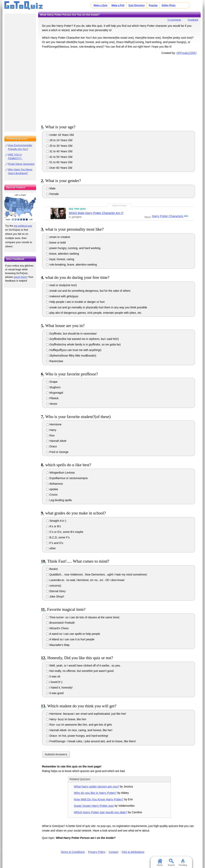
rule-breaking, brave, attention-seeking (72, 265)
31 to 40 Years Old (59, 151)
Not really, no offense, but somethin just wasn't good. (80, 671)
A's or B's (54, 526)
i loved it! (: (55, 682)
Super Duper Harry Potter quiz (94, 806)
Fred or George (57, 452)
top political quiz (23, 226)
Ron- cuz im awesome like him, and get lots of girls (79, 725)
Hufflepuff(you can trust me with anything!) (74, 350)
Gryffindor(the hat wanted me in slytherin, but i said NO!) (82, 339)
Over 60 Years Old (59, 168)
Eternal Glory (56, 591)
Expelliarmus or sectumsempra (67, 478)
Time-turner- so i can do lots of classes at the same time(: (83, 617)
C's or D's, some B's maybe (65, 532)
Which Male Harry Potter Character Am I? (96, 213)
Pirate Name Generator (21, 164)
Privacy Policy (97, 852)
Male (51, 188)
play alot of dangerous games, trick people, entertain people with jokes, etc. (94, 313)
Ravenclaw (55, 361)
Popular (153, 5)
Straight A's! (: (57, 521)
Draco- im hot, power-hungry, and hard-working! (77, 736)
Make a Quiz (100, 5)
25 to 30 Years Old (59, 146)
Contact (113, 852)
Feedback (193, 20)
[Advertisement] (119, 89)
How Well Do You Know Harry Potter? (99, 799)
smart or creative (58, 237)
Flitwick (52, 398)
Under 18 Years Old (60, 135)
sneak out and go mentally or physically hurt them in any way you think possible (97, 307)
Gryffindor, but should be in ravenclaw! (71, 334)
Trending (183, 862)
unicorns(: (54, 586)
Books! (52, 569)
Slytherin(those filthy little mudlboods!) (71, 356)
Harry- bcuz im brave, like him (66, 719)
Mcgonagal (55, 393)
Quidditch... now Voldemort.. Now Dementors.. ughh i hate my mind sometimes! (97, 575)
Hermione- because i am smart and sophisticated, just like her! (86, 714)
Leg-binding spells (59, 500)
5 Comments (174, 20)
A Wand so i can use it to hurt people (70, 639)
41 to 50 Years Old (59, 157)
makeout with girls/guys (62, 296)
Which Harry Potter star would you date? (101, 812)
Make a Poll (118, 5)
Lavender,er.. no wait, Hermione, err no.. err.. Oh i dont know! (85, 580)
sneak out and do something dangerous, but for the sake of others (88, 291)
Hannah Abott (56, 441)
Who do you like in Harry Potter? (95, 793)
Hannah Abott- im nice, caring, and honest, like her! (79, 730)
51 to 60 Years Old (59, 162)
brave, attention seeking (63, 254)
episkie (52, 489)
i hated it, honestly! (59, 688)
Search (171, 862)
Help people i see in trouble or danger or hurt (75, 302)
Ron (50, 435)
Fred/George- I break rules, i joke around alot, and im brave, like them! (91, 741)
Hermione (54, 424)
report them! (20, 277)
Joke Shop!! (55, 597)
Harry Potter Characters (168, 216)
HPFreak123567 (187, 53)
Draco (52, 446)
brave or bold (56, 243)
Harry (51, 430)
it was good (55, 693)
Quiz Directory (137, 5)
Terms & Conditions (73, 852)
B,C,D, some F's (58, 537)
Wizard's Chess (57, 628)
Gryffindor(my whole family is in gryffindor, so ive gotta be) (83, 344)
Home (160, 862)
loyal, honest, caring (60, 259)
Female (53, 194)
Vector (52, 404)
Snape (52, 382)
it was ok (53, 676)
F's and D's (55, 543)
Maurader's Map (58, 645)
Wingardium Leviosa (60, 473)
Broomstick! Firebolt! (60, 623)
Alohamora (55, 484)
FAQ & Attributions (133, 852)
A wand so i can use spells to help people (73, 634)
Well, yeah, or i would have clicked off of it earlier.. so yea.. (84, 666)
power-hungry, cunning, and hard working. (74, 248)
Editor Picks (169, 5)
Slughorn (53, 387)
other (51, 548)
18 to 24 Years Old (59, 140)
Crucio (52, 495)
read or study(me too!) (62, 285)
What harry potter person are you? (97, 786)
